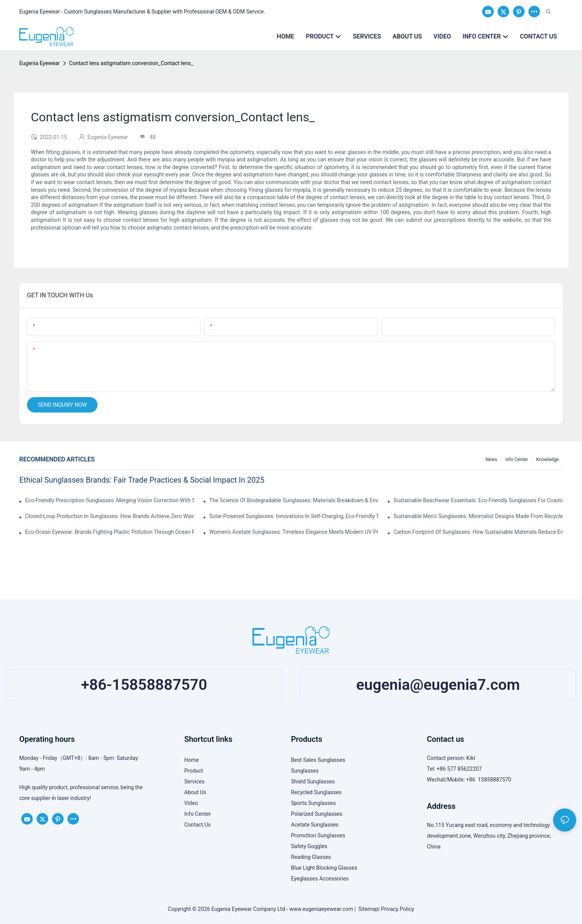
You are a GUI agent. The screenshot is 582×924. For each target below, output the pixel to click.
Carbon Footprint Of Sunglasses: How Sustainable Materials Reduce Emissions (478, 532)
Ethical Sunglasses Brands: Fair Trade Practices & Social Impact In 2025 (142, 480)
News (491, 459)
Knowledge (548, 459)
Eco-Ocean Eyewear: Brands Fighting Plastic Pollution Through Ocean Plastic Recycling (110, 532)
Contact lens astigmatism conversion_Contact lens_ (131, 63)
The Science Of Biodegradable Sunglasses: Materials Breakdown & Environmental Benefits (294, 500)
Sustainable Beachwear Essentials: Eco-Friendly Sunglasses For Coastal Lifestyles (478, 500)
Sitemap (367, 909)
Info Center (517, 459)
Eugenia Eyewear (40, 63)
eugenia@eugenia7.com (438, 685)
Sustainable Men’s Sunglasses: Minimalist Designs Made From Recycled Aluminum (478, 516)
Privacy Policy (397, 909)
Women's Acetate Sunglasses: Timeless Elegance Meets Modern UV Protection (294, 532)
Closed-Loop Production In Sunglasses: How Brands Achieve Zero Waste (110, 516)
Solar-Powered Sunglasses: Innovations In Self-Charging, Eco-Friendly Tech (294, 516)
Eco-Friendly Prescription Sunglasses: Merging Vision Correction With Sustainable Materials (110, 500)
